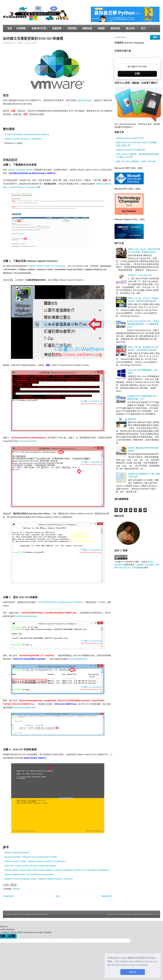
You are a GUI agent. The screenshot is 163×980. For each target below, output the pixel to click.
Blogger (46, 914)
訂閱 (137, 74)
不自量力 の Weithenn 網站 (127, 562)
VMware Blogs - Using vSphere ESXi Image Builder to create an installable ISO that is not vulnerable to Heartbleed (56, 870)
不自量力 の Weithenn (25, 914)
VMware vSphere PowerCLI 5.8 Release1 (47, 266)
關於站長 (132, 419)
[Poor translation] (12, 936)
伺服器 (101, 30)
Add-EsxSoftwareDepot (26, 616)
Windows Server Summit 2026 (130, 138)
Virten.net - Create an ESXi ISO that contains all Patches (30, 866)
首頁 (10, 28)
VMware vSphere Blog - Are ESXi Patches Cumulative (29, 874)
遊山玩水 (130, 30)
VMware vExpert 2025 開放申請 (130, 150)
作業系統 (72, 30)
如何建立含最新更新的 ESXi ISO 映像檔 (33, 38)
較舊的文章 (107, 896)
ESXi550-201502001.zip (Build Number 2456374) (27, 134)
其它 (143, 30)
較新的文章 (9, 896)
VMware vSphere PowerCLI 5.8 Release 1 (24, 139)
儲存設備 (115, 30)
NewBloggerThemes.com (150, 914)
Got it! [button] (133, 972)
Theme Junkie (119, 914)
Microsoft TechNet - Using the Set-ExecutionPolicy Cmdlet (31, 857)
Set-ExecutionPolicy (28, 441)
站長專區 (21, 30)
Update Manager (84, 100)
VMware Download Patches (20, 170)
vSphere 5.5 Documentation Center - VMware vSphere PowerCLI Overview (38, 879)
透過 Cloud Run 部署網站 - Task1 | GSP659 (136, 161)
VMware (16, 889)
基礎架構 (57, 30)
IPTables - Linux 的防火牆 (140, 275)
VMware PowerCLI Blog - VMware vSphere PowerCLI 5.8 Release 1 (35, 861)
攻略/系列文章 (39, 30)
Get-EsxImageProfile (78, 659)
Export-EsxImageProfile (24, 707)
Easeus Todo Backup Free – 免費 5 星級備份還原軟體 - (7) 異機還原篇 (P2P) (143, 324)
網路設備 (87, 30)
